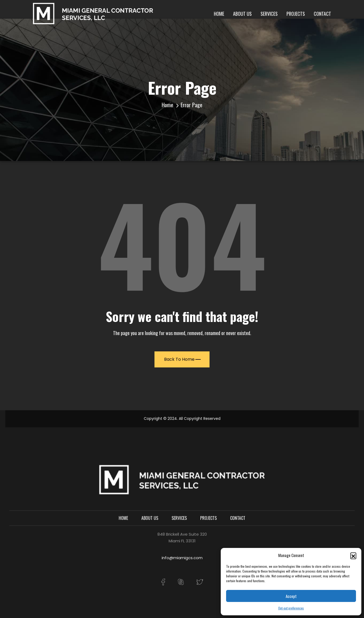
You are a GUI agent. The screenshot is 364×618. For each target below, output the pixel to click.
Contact (322, 14)
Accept (291, 596)
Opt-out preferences (291, 608)
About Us (242, 14)
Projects (296, 14)
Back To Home (182, 359)
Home (219, 14)
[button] (353, 555)
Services (269, 14)
